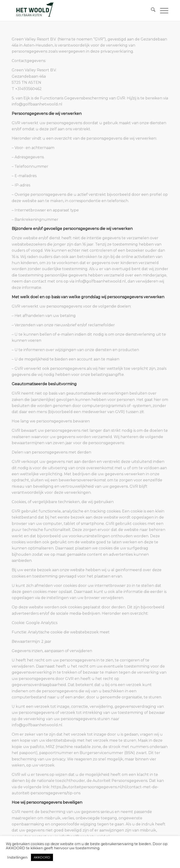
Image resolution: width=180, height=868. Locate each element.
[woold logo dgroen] (35, 11)
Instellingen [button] (17, 857)
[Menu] (162, 11)
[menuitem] (151, 11)
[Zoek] (151, 11)
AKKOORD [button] (42, 857)
